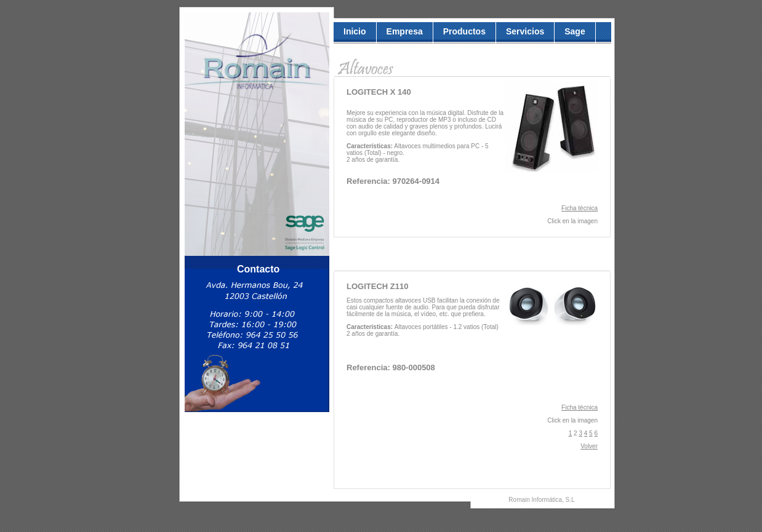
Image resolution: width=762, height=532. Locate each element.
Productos (464, 31)
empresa (405, 31)
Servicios (525, 31)
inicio (355, 31)
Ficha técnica (580, 208)
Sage (575, 31)
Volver (589, 446)
